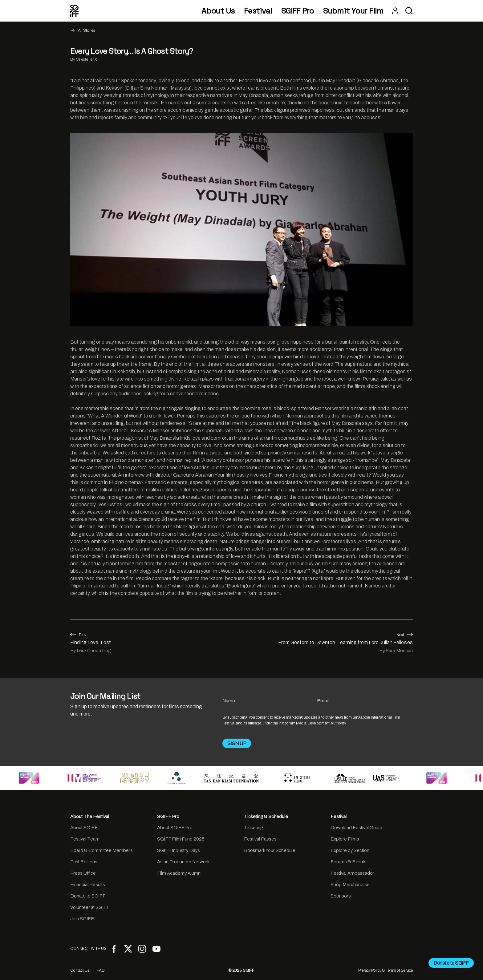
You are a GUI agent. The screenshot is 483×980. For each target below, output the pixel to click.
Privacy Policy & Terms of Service (386, 970)
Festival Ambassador (352, 873)
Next (405, 635)
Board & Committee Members (101, 850)
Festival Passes (260, 839)
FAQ (101, 970)
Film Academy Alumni (179, 873)
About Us (218, 11)
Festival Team (85, 839)
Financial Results (88, 885)
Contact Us (80, 970)
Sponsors (341, 896)
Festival (258, 11)
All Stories (87, 30)
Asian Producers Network (183, 862)
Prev (78, 635)
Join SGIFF (82, 919)
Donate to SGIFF (88, 896)
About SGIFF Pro (175, 828)
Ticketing (254, 828)
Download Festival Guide (356, 828)
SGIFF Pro (298, 11)
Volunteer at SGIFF (90, 907)
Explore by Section (350, 850)
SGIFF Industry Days (179, 850)
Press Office (83, 873)
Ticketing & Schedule (266, 817)
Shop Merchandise (350, 885)
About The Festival (90, 817)
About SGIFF (84, 828)
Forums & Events (349, 862)
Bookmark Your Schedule (270, 850)
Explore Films (345, 839)
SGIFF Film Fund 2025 (181, 839)
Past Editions (84, 862)
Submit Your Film (353, 11)
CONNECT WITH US (88, 949)
